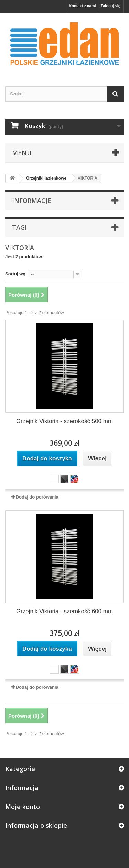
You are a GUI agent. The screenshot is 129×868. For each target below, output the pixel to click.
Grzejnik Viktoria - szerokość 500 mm (64, 421)
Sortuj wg (15, 274)
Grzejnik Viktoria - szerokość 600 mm (64, 611)
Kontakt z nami (82, 6)
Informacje (32, 201)
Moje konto (23, 807)
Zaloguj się (111, 6)
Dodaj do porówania (37, 497)
